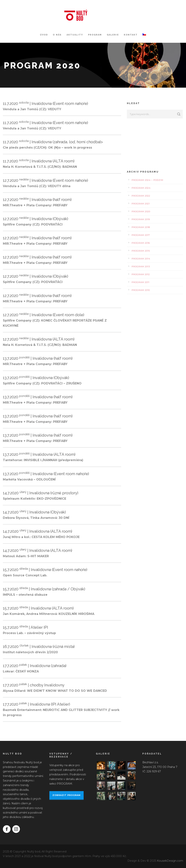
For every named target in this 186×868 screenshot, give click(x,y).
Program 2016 (141, 243)
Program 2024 (141, 188)
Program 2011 (141, 282)
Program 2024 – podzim (147, 180)
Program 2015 (141, 251)
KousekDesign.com (170, 861)
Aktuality (75, 35)
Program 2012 (141, 274)
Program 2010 (141, 290)
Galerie (113, 35)
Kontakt (131, 35)
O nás (57, 35)
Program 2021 (141, 204)
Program (95, 35)
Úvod (44, 35)
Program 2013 (141, 267)
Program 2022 (141, 196)
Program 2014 (141, 259)
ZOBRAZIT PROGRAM (66, 795)
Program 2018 (141, 227)
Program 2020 (141, 211)
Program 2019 (141, 219)
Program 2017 (141, 235)
